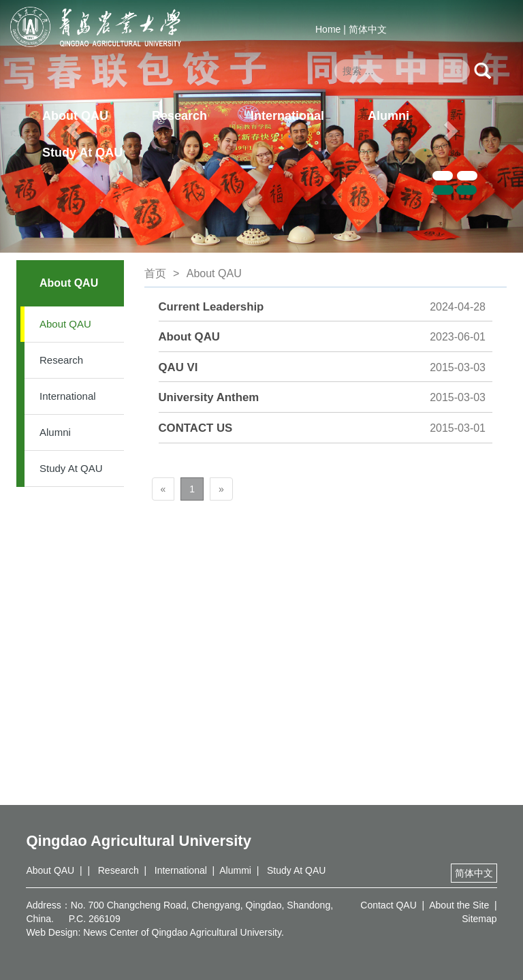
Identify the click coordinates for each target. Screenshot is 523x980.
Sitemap (479, 919)
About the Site (459, 905)
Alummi (235, 870)
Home (328, 29)
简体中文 (368, 29)
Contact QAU (388, 905)
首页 (155, 273)
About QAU (75, 116)
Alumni (389, 116)
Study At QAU (82, 153)
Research (179, 116)
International (287, 116)
